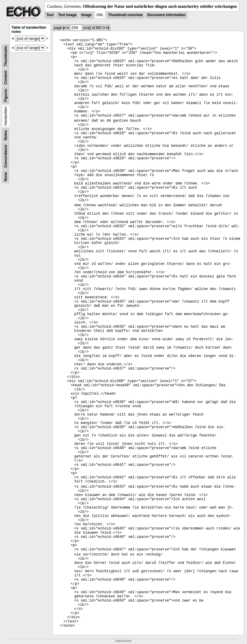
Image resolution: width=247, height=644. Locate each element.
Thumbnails (6, 56)
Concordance (6, 156)
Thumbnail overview (125, 15)
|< (64, 28)
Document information (166, 15)
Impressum (123, 641)
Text (50, 15)
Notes (6, 135)
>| (108, 28)
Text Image (67, 15)
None (6, 177)
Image (87, 15)
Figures (6, 95)
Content (6, 78)
